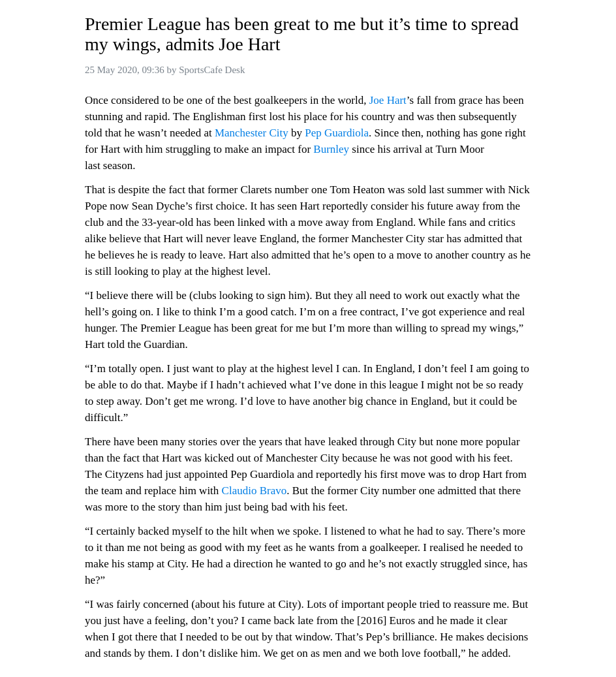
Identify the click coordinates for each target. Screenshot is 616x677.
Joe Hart (388, 100)
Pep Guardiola (337, 133)
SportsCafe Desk (212, 70)
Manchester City (252, 133)
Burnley (331, 149)
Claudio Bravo (254, 491)
